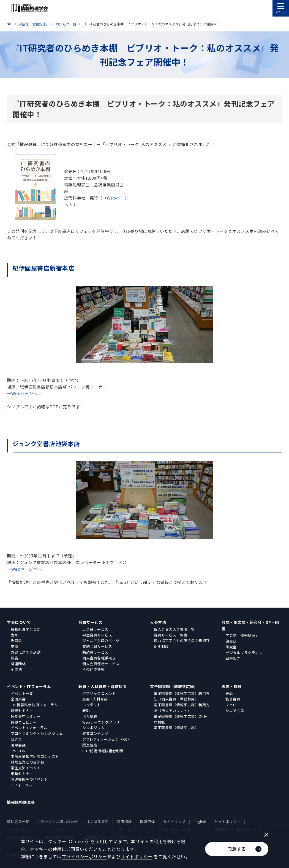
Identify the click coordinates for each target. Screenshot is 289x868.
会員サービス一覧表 (171, 635)
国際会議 (18, 745)
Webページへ (24, 393)
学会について (19, 622)
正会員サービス (95, 629)
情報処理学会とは (26, 629)
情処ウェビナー (24, 722)
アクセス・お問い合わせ (58, 822)
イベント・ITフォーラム (29, 686)
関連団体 (18, 664)
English (200, 822)
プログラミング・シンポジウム (37, 733)
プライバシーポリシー (84, 856)
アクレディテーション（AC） (107, 739)
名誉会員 (233, 699)
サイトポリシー (227, 822)
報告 (14, 658)
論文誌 (231, 641)
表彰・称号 (232, 686)
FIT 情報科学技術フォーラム (34, 705)
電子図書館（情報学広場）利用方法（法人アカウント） (182, 708)
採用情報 (124, 822)
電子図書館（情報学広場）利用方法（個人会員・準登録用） (182, 696)
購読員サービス (95, 652)
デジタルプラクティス (244, 653)
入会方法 (158, 622)
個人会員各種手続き (99, 658)
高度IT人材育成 (95, 699)
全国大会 (18, 699)
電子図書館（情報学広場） (174, 686)
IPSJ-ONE (19, 751)
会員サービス (90, 622)
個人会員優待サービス (101, 664)
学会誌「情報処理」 (242, 635)
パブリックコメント (99, 693)
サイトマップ (174, 822)
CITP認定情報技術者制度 (103, 751)
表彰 (14, 635)
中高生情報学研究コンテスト (35, 756)
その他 (16, 669)
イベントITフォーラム (29, 728)
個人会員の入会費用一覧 (174, 629)
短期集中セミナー (26, 716)
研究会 (231, 647)
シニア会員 (235, 711)
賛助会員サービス (97, 646)
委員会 (16, 641)
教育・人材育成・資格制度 (102, 686)
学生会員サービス (97, 635)
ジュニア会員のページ (101, 641)
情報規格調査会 (21, 802)
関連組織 (90, 745)
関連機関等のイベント (29, 779)
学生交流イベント (26, 768)
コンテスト (92, 705)
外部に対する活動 (26, 652)
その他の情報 (93, 669)
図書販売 (233, 658)
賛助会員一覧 (18, 822)
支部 (14, 646)
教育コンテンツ (95, 733)
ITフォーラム (22, 785)
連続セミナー (22, 711)
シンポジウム (93, 728)
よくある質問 (98, 822)
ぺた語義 (90, 716)
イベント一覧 (22, 693)
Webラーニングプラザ (101, 722)
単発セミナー (22, 774)
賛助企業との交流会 (28, 762)
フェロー (233, 705)
